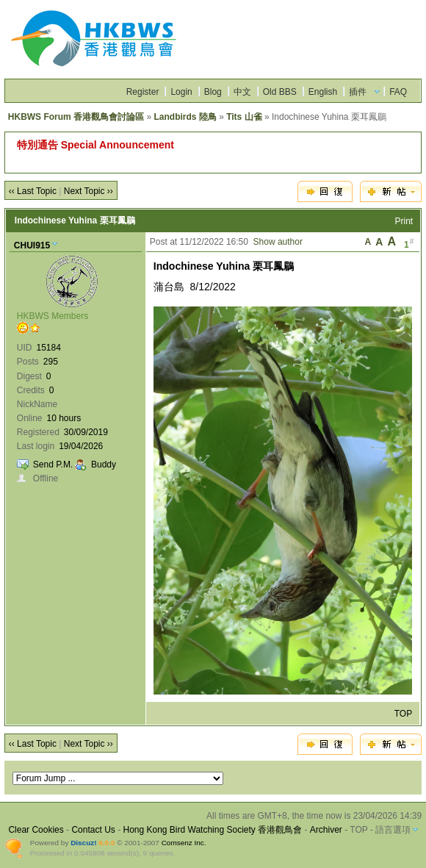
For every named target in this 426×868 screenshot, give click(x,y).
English (323, 92)
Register (143, 92)
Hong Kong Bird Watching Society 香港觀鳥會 (212, 830)
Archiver (326, 830)
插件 (358, 92)
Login (181, 92)
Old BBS (280, 92)
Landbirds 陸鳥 (185, 117)
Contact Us (93, 830)
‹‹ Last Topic (33, 191)
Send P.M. (53, 465)
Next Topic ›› (89, 191)
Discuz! (83, 843)
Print (404, 221)
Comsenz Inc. (184, 843)
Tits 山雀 (244, 117)
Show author (278, 242)
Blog (213, 92)
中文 (242, 92)
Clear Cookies (36, 830)
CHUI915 (32, 245)
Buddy (104, 465)
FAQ (398, 92)
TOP (403, 714)
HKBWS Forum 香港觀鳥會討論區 (76, 117)
